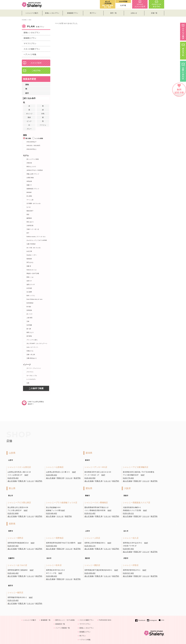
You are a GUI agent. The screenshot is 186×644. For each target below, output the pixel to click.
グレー (29, 129)
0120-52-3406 (13, 513)
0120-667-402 (128, 549)
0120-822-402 (51, 546)
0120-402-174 (90, 546)
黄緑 (29, 117)
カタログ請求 (140, 4)
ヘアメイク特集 (30, 54)
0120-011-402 (90, 513)
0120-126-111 (128, 513)
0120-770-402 (128, 478)
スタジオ (30, 481)
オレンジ (29, 114)
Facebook (140, 620)
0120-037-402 (13, 546)
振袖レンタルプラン (32, 33)
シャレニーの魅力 (30, 620)
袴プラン (83, 636)
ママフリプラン (30, 43)
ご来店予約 (36, 71)
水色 (43, 114)
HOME (24, 20)
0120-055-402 (51, 475)
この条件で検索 (36, 388)
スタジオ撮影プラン (32, 49)
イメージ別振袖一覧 (63, 628)
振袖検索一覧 (46, 620)
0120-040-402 (51, 513)
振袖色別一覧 (60, 624)
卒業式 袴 (22, 481)
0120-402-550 (90, 478)
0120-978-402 (13, 478)
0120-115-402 (13, 600)
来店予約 (156, 4)
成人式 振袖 (12, 481)
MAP (26, 475)
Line (161, 620)
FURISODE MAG (105, 620)
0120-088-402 (51, 576)
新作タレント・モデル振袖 (65, 620)
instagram (152, 620)
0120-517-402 (128, 573)
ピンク (29, 121)
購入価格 (27, 138)
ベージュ (43, 125)
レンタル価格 (38, 138)
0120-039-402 (90, 573)
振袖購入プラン (30, 38)
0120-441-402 (13, 573)
